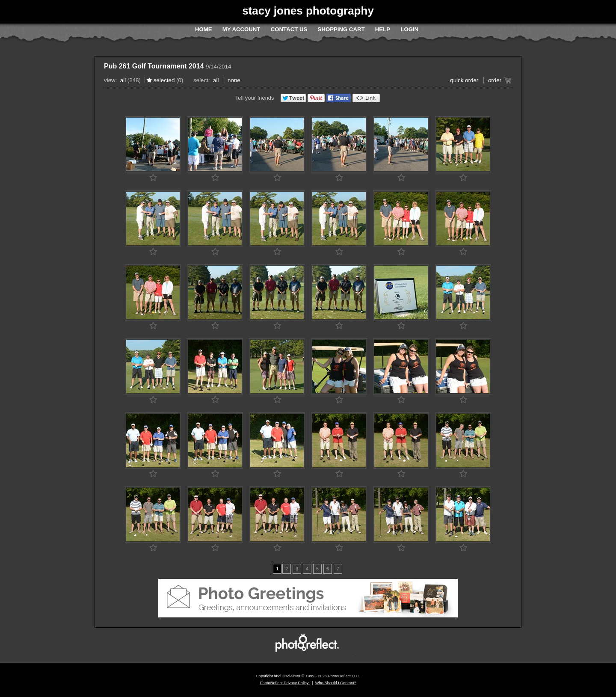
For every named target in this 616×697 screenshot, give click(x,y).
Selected (164, 80)
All (123, 80)
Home (204, 29)
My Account (241, 29)
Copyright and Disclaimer (279, 676)
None (234, 80)
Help (383, 29)
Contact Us (289, 29)
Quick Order (464, 80)
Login (409, 29)
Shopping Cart (341, 29)
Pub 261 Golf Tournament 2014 (154, 66)
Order (495, 80)
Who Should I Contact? (336, 683)
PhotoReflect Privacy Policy (285, 683)
